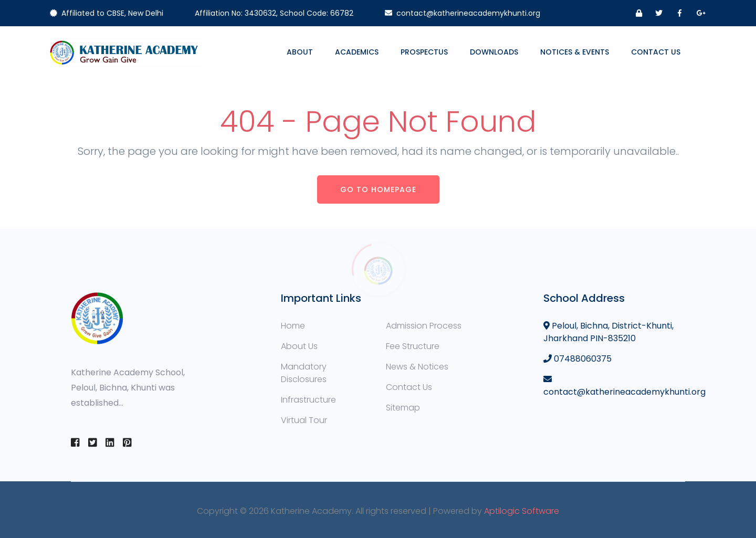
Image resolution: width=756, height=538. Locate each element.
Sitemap (403, 408)
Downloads (494, 52)
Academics (357, 52)
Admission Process (424, 326)
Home (293, 326)
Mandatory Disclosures (304, 373)
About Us (299, 346)
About (300, 52)
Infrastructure (308, 400)
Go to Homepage (378, 189)
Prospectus (424, 52)
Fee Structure (413, 346)
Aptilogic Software (522, 511)
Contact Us (656, 52)
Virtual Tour (304, 420)
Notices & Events (575, 52)
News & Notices (417, 367)
